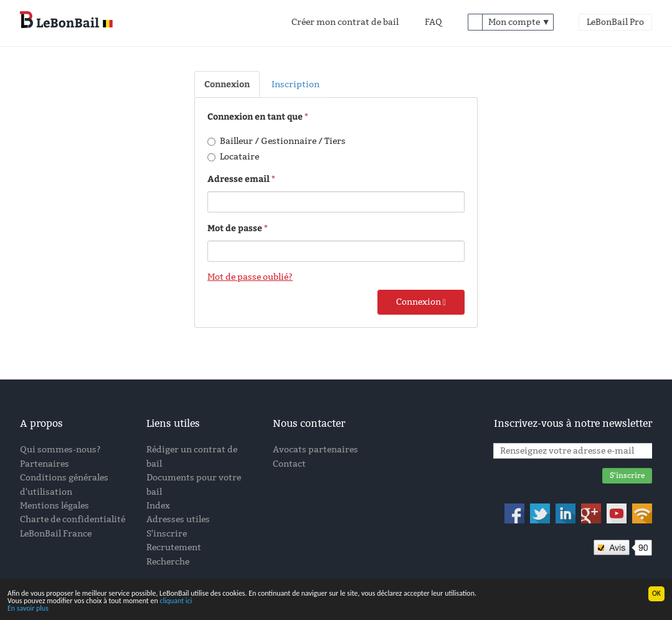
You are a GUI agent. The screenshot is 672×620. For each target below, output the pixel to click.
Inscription (296, 84)
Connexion (227, 84)
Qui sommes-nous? (60, 450)
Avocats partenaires (315, 450)
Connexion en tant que (256, 116)
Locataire (233, 157)
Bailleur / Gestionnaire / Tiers (277, 141)
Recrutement (174, 547)
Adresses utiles (178, 519)
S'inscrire (167, 534)
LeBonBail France (56, 534)
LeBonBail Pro (615, 22)
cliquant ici (176, 601)
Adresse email (239, 179)
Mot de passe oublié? (250, 277)
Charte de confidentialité (73, 519)
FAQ (433, 22)
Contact (289, 464)
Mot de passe (235, 228)
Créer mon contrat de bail (345, 22)
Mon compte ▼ (519, 22)
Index (158, 506)
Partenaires (45, 464)
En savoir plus (28, 609)
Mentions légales (54, 506)
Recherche (168, 562)
